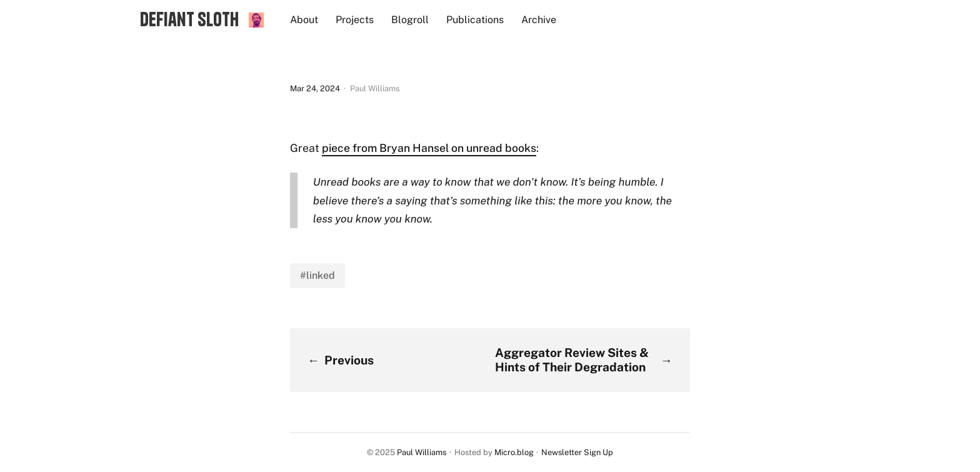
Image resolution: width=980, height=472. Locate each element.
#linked (317, 275)
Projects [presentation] (355, 20)
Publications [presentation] (475, 20)
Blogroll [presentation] (410, 20)
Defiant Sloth (189, 19)
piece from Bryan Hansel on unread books (429, 148)
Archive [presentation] (539, 20)
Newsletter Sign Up (577, 452)
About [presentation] (304, 20)
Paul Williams (422, 452)
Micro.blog (514, 452)
